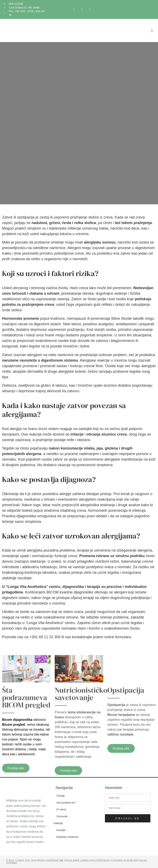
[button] (152, 30)
